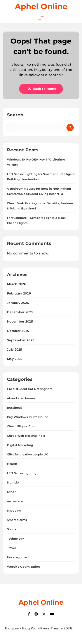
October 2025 (18, 331)
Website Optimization (23, 567)
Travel (11, 548)
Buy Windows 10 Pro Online (28, 417)
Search (15, 115)
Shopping (14, 510)
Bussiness (14, 408)
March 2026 (17, 284)
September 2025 (21, 340)
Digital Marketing (20, 445)
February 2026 (19, 293)
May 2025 (15, 359)
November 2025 (20, 321)
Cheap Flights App (21, 426)
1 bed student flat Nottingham (30, 389)
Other (11, 492)
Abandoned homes (21, 398)
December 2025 (20, 312)
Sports (12, 529)
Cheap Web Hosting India (26, 436)
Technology (16, 539)
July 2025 (15, 350)
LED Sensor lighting (22, 473)
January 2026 (18, 303)
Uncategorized (18, 557)
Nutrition (14, 482)
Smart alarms (17, 520)
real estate (15, 501)
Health (12, 464)
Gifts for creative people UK (27, 454)
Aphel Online (41, 6)
